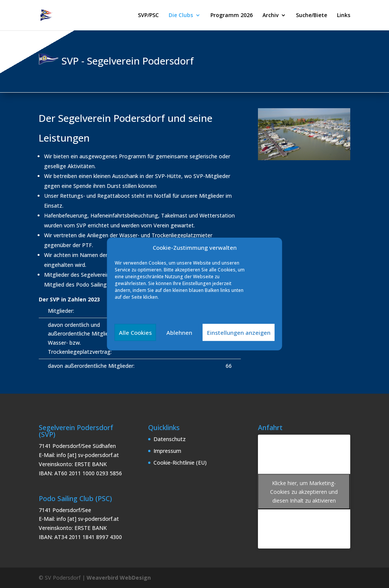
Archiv (270, 16)
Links (344, 16)
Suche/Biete (312, 16)
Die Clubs (181, 16)
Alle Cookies (135, 333)
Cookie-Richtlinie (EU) (180, 463)
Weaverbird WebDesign (119, 578)
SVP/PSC (148, 16)
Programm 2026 (232, 16)
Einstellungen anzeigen (239, 333)
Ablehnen (179, 333)
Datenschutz (170, 439)
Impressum (167, 451)
